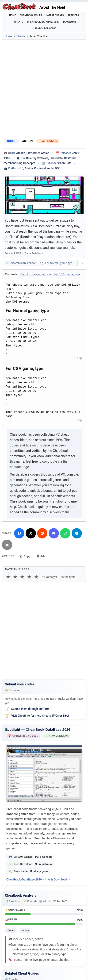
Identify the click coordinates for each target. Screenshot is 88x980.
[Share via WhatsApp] (65, 533)
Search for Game (45, 29)
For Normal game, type (36, 274)
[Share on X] (31, 533)
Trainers (73, 15)
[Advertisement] (44, 88)
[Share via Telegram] (77, 533)
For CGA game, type (67, 274)
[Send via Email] (7, 545)
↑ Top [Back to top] (78, 358)
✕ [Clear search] (82, 263)
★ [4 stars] (29, 577)
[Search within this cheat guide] (43, 263)
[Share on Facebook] (19, 533)
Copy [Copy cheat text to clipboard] (25, 556)
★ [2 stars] (15, 577)
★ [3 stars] (22, 577)
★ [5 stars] (36, 577)
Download (69, 22)
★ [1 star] (8, 577)
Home (12, 15)
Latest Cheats (55, 15)
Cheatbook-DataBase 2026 (43, 22)
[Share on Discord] (54, 533)
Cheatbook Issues (31, 15)
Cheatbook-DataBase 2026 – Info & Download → (38, 880)
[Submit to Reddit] (42, 533)
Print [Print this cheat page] (42, 556)
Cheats (19, 22)
